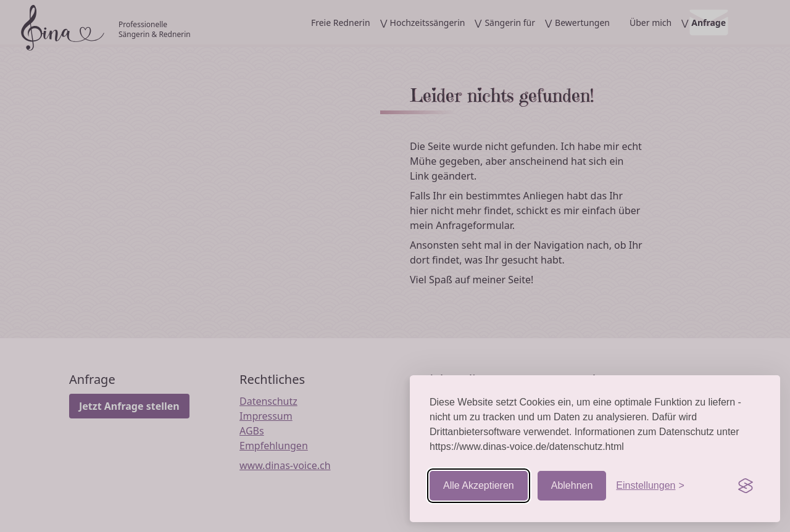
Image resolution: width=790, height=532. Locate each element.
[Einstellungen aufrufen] (650, 486)
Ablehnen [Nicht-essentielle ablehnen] (572, 485)
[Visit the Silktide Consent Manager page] (746, 486)
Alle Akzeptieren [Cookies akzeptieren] (479, 485)
